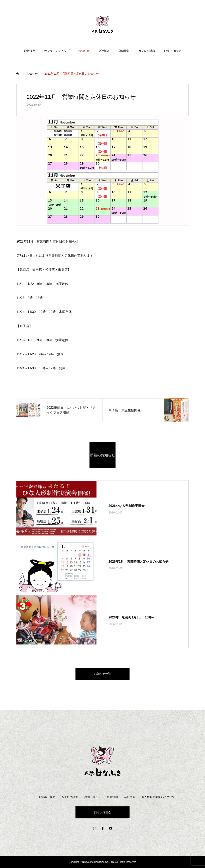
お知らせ (84, 51)
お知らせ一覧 (102, 674)
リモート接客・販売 (43, 797)
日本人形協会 (102, 812)
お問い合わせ (172, 51)
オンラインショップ (57, 51)
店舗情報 (124, 51)
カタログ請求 (147, 51)
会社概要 (104, 51)
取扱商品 (30, 51)
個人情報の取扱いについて (158, 797)
